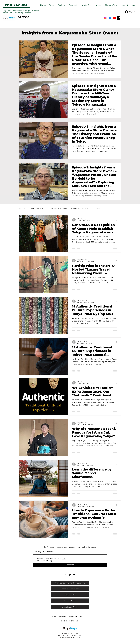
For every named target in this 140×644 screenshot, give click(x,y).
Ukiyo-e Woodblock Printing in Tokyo (86, 209)
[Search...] (67, 18)
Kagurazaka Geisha (37, 209)
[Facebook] (110, 18)
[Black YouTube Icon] (74, 575)
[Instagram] (106, 18)
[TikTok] (119, 18)
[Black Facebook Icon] (66, 575)
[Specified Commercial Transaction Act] (70, 583)
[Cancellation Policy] (70, 607)
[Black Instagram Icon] (70, 575)
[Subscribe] (70, 565)
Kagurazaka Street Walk (58, 209)
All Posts (22, 209)
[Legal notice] (70, 594)
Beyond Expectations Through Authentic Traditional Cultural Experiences (21, 12)
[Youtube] (114, 18)
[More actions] (117, 220)
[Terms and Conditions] (70, 589)
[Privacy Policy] (70, 601)
